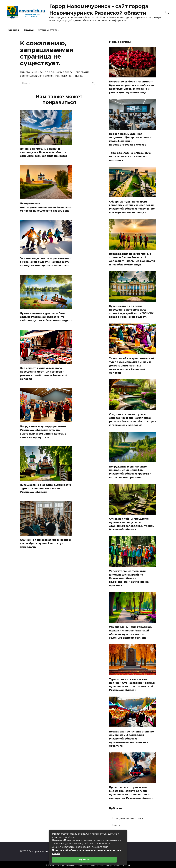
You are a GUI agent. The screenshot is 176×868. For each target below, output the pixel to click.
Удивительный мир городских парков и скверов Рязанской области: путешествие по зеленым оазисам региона (131, 628)
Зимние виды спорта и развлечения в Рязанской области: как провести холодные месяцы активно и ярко (46, 261)
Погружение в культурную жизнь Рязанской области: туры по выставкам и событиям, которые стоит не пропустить (43, 430)
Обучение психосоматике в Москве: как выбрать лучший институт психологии (45, 541)
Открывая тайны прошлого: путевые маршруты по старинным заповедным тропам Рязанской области (132, 521)
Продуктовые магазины (128, 813)
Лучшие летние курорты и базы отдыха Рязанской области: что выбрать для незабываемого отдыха (46, 316)
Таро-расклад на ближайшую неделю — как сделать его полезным (130, 156)
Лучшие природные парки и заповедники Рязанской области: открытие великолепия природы (44, 152)
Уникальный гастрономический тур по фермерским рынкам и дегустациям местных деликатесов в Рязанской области (132, 363)
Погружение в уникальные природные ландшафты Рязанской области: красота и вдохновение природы (130, 469)
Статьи (29, 30)
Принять (84, 860)
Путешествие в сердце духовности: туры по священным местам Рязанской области (45, 487)
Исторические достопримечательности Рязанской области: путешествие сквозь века (46, 207)
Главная (13, 30)
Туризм (117, 827)
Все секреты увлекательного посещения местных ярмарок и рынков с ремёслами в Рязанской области (44, 372)
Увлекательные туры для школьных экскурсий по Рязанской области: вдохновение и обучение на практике (129, 575)
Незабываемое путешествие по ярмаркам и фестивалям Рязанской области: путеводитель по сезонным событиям (131, 734)
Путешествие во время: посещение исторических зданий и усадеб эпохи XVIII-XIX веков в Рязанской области (131, 310)
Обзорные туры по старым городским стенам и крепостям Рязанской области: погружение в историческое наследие (132, 206)
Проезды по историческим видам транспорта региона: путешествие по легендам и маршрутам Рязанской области (131, 787)
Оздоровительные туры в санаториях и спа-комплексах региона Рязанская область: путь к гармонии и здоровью (133, 417)
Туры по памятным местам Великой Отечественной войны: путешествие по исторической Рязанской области (132, 680)
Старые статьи (49, 30)
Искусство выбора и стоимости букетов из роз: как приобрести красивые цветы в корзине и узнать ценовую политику (131, 87)
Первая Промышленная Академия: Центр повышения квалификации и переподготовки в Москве (130, 139)
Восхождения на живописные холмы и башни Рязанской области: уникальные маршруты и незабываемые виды (132, 258)
